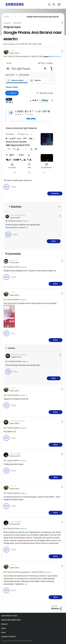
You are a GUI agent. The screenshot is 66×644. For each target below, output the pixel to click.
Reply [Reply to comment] (54, 241)
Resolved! (17, 23)
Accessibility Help (9, 616)
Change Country (8, 637)
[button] (58, 51)
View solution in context (15, 228)
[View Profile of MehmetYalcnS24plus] (18, 215)
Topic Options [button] (58, 23)
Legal (4, 628)
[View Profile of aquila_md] (13, 260)
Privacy (4, 624)
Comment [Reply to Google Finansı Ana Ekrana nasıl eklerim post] (55, 194)
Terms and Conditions (11, 620)
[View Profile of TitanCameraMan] (16, 454)
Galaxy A (58, 57)
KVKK (3, 633)
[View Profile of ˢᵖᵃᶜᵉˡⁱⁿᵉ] (13, 51)
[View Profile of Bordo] (50, 57)
